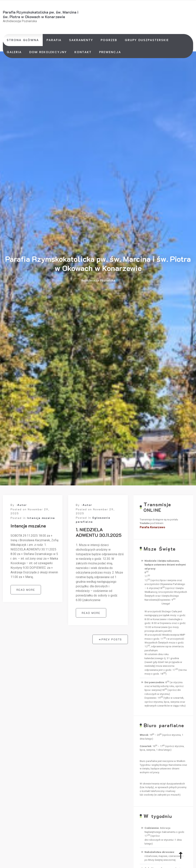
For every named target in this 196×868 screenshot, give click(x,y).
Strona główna (23, 40)
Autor (22, 507)
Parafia (54, 40)
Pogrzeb (109, 40)
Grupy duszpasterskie (147, 40)
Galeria (14, 52)
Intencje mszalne (41, 520)
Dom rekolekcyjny (48, 52)
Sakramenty (81, 40)
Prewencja (110, 52)
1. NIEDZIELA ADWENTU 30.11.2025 (99, 535)
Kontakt (83, 52)
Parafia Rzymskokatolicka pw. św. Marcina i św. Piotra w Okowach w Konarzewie (41, 14)
